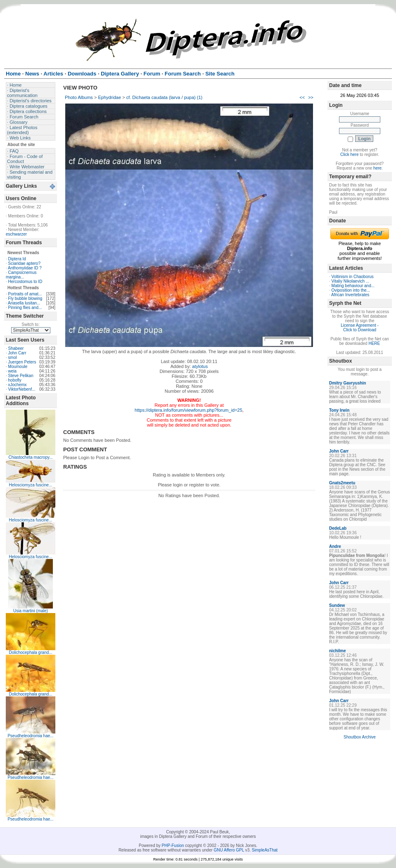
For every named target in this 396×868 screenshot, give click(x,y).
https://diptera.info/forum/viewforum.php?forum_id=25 (189, 410)
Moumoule (18, 367)
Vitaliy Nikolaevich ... (351, 281)
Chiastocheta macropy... (30, 457)
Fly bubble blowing (25, 298)
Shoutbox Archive (360, 737)
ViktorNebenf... (22, 389)
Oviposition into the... (351, 290)
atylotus (200, 366)
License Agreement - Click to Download (360, 328)
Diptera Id (17, 259)
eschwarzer (16, 234)
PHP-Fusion (173, 846)
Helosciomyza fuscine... (30, 485)
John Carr (17, 353)
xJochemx (18, 385)
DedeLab (338, 528)
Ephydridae (109, 97)
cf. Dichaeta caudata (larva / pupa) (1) (165, 97)
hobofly (15, 380)
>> (311, 97)
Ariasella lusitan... (24, 303)
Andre (335, 546)
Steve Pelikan (21, 376)
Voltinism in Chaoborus (353, 277)
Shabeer (16, 348)
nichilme (338, 651)
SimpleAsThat (265, 850)
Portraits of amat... (25, 294)
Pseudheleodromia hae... (30, 736)
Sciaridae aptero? (24, 263)
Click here (349, 154)
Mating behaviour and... (353, 286)
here (377, 168)
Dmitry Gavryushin (347, 383)
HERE (374, 343)
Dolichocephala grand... (30, 652)
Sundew (337, 605)
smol (13, 357)
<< (302, 97)
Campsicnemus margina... (21, 275)
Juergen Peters (22, 362)
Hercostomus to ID (25, 282)
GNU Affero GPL (229, 850)
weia (13, 371)
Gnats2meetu (342, 483)
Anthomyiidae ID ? (25, 268)
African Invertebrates (350, 295)
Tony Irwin (339, 410)
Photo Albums (79, 97)
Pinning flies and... (25, 308)
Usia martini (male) (31, 611)
